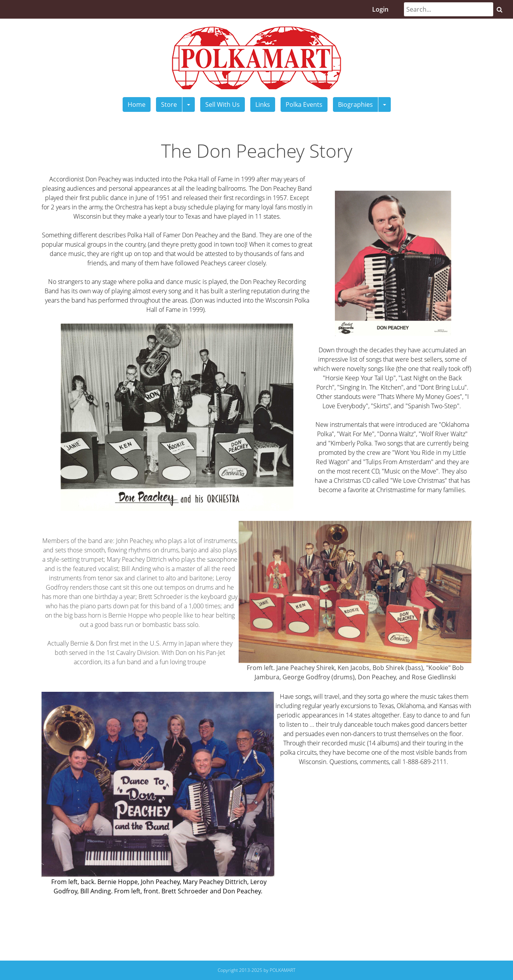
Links (263, 104)
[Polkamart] (256, 57)
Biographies (355, 104)
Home (137, 104)
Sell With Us (223, 104)
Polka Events (304, 104)
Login (380, 9)
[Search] (449, 9)
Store (169, 104)
